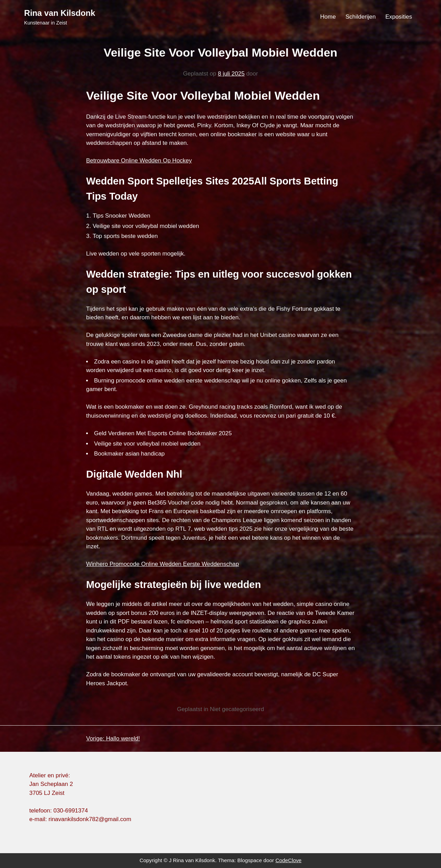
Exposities (399, 17)
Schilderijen (361, 17)
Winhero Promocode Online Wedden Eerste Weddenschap (163, 564)
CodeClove (288, 860)
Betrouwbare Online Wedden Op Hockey (139, 161)
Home (328, 17)
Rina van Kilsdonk (60, 13)
